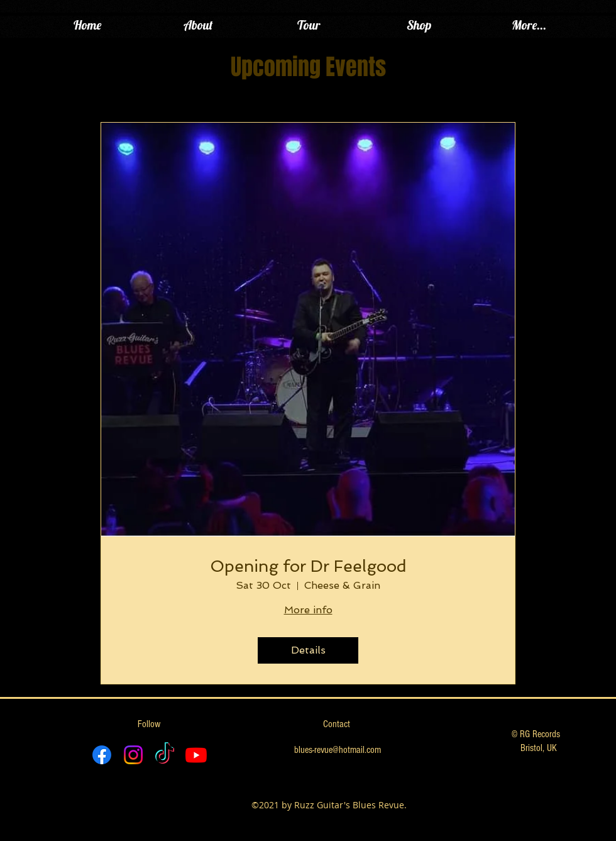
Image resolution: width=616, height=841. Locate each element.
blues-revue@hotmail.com (338, 750)
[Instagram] (133, 755)
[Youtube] (196, 755)
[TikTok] (165, 755)
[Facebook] (102, 755)
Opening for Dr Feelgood (308, 566)
